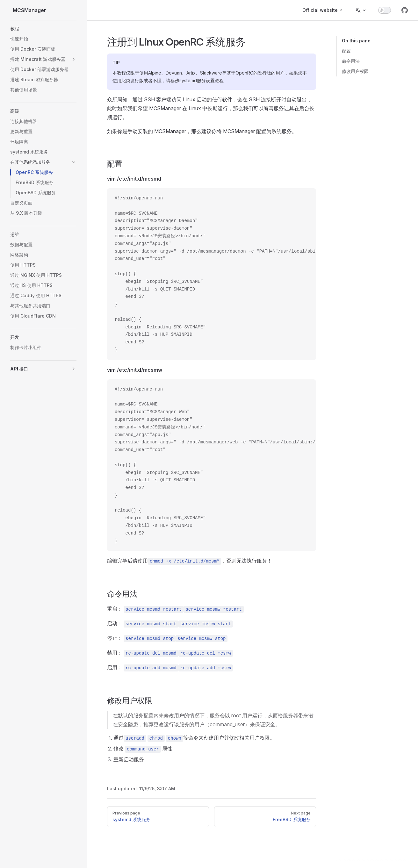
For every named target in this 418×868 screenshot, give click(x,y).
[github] (405, 10)
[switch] (385, 10)
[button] (43, 29)
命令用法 (351, 61)
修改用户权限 (355, 71)
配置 (346, 51)
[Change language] (361, 10)
